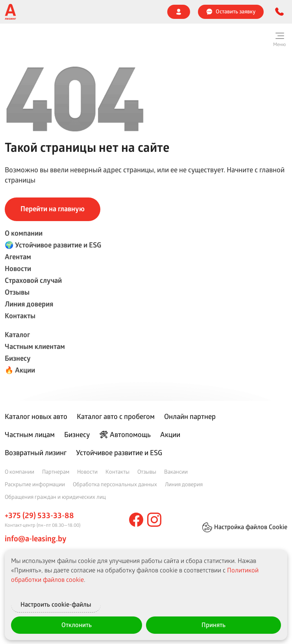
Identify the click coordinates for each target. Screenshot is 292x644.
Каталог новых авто (36, 416)
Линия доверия (29, 304)
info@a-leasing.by (36, 539)
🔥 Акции (20, 370)
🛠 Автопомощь (125, 434)
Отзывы (17, 292)
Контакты (20, 316)
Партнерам (56, 471)
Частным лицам (30, 434)
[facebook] (136, 520)
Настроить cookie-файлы (77, 603)
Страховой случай (33, 280)
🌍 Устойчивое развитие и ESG (53, 245)
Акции (170, 434)
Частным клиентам (35, 346)
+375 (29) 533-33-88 (39, 515)
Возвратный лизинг (36, 452)
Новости (18, 268)
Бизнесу (18, 358)
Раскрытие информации (35, 484)
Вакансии (176, 471)
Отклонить (77, 625)
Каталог (17, 335)
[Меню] (279, 39)
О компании (24, 233)
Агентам (18, 257)
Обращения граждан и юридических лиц (55, 497)
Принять (213, 625)
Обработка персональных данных (115, 484)
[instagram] (154, 520)
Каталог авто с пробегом (116, 416)
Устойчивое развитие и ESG (119, 452)
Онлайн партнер (190, 416)
